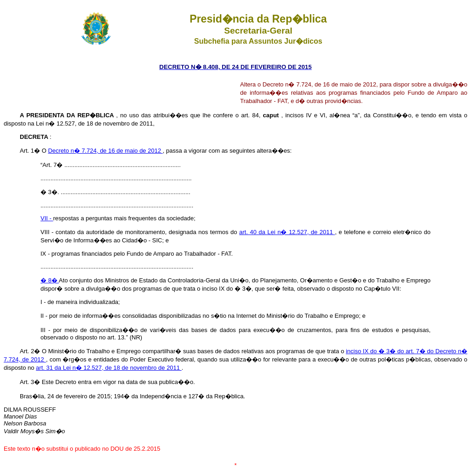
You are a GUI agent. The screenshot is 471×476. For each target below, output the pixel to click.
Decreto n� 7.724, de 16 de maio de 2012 (105, 151)
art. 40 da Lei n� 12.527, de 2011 (287, 232)
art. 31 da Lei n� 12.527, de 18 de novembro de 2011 (109, 368)
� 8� (50, 280)
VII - (47, 218)
